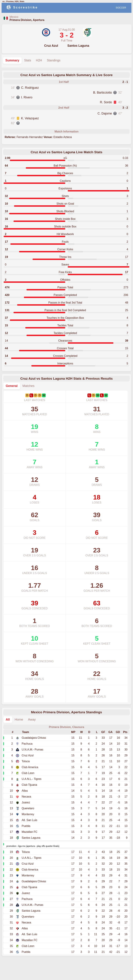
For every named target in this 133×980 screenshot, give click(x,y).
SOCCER (121, 8)
